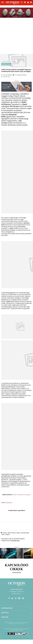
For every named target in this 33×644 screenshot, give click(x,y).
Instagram (28, 495)
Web (15, 495)
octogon (7, 534)
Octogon (10, 75)
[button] (22, 3)
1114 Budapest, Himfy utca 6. (17, 591)
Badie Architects (12, 533)
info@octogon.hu (17, 594)
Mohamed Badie (25, 533)
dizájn (18, 533)
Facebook (20, 495)
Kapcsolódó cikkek (17, 567)
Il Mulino (5, 533)
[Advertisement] (16, 36)
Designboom (9, 502)
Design (14, 61)
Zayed (3, 534)
